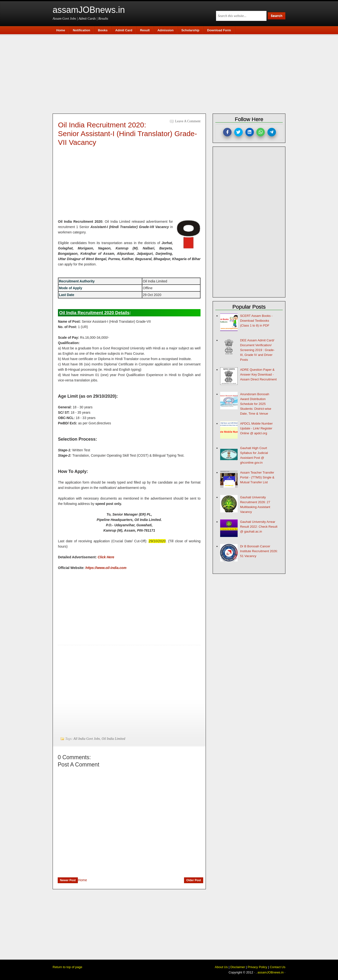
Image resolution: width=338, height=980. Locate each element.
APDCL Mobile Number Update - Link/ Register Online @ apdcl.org (256, 428)
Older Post (194, 880)
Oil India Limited (113, 739)
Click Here (106, 557)
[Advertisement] (171, 73)
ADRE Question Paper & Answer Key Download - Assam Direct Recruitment (258, 375)
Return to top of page (67, 967)
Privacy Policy (257, 967)
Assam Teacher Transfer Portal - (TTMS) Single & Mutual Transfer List (257, 477)
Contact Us (278, 967)
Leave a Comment (188, 121)
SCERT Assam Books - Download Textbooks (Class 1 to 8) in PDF (256, 321)
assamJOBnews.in (89, 10)
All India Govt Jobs (87, 739)
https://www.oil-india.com (106, 568)
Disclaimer (238, 967)
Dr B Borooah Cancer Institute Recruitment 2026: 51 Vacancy (259, 551)
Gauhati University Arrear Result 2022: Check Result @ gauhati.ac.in (259, 527)
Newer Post (68, 880)
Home (82, 880)
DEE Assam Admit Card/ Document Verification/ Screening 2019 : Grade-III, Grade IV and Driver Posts (257, 350)
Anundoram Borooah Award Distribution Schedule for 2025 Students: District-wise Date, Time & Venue (256, 404)
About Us (221, 967)
